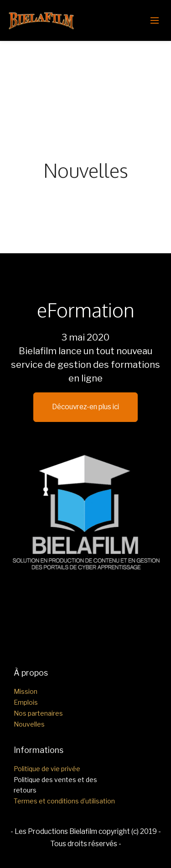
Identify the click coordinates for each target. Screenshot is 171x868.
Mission (26, 691)
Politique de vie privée (47, 769)
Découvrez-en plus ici (85, 407)
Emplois (26, 702)
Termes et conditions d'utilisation (64, 801)
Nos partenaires (38, 713)
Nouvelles (29, 724)
